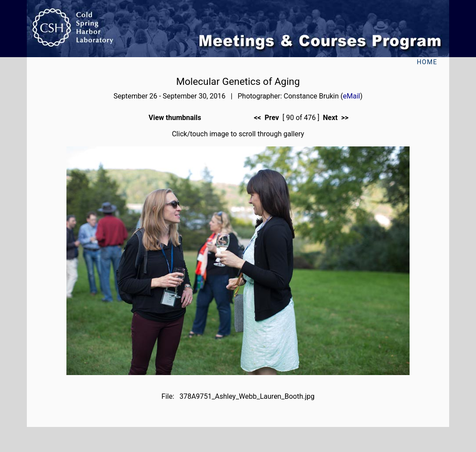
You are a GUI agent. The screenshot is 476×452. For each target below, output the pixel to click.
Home (427, 62)
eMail (352, 96)
